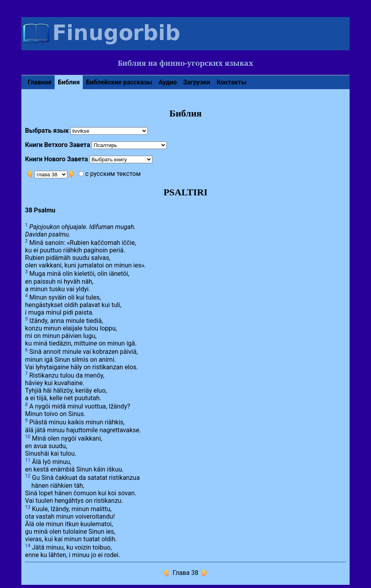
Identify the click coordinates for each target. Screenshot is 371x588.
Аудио (167, 82)
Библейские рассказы (119, 82)
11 (28, 460)
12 (28, 476)
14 (28, 546)
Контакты (231, 82)
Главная (40, 82)
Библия (69, 82)
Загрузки (197, 82)
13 (28, 507)
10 (28, 437)
